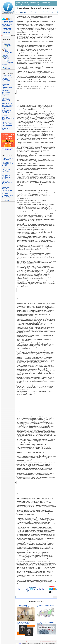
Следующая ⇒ (32, 591)
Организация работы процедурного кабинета (6, 94)
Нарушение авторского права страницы (47, 641)
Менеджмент (5, 55)
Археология (6, 42)
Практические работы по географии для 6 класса (6, 171)
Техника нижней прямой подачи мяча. (7, 84)
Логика (6, 50)
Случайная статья (7, 24)
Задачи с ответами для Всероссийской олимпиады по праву (8, 128)
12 (38, 589)
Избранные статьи (7, 23)
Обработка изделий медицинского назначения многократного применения (7, 113)
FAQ (3, 31)
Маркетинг (8, 51)
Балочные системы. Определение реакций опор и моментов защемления (8, 198)
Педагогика (7, 58)
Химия (6, 67)
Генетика (8, 44)
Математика (10, 53)
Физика (11, 62)
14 (44, 589)
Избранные (25, 2)
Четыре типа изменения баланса (7, 123)
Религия (7, 59)
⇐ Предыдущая (34, 12)
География (9, 45)
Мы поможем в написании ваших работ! (8, 149)
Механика (5, 56)
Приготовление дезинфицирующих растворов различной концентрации (7, 78)
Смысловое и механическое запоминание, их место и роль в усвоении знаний (7, 101)
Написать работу (7, 32)
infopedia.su (18, 643)
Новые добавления (7, 28)
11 (35, 589)
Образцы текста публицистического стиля (8, 119)
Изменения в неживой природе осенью (7, 182)
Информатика (5, 48)
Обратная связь (7, 29)
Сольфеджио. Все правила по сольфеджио (7, 192)
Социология (10, 60)
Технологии (11, 61)
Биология (6, 43)
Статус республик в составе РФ (45, 606)
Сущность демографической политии (46, 623)
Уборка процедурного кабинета (6, 187)
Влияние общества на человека (7, 159)
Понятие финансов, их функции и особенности (24, 623)
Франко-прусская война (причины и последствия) (7, 89)
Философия (4, 65)
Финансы (5, 66)
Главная (18, 2)
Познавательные (46, 2)
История (5, 49)
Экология (8, 68)
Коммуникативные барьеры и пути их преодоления (7, 107)
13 (41, 589)
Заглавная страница (8, 21)
